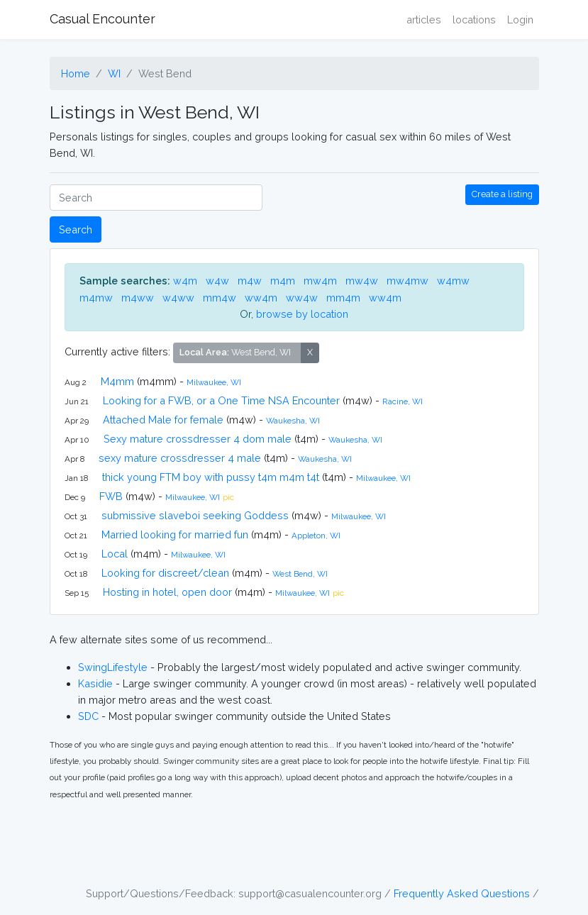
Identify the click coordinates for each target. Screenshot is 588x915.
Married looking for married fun (175, 534)
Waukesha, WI (293, 421)
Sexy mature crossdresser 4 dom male (198, 439)
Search (76, 229)
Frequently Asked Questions (462, 893)
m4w (250, 281)
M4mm (117, 381)
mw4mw (407, 281)
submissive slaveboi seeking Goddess (195, 515)
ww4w (302, 298)
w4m (185, 281)
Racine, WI (403, 401)
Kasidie (95, 683)
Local (115, 554)
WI (114, 73)
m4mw (96, 298)
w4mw (453, 281)
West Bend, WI (300, 574)
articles (424, 20)
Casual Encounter (102, 19)
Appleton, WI (316, 536)
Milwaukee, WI (214, 382)
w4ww (178, 298)
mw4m (320, 281)
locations (474, 20)
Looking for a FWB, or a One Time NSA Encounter (221, 400)
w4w (217, 281)
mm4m (343, 298)
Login (520, 20)
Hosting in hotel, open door (167, 592)
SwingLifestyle (113, 667)
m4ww (138, 298)
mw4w (362, 281)
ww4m (261, 298)
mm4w (220, 298)
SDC (88, 716)
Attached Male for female (163, 420)
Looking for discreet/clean (165, 573)
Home (76, 73)
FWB (111, 496)
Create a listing (502, 194)
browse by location (302, 314)
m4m (283, 281)
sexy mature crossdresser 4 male (180, 458)
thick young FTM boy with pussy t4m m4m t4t (211, 477)
